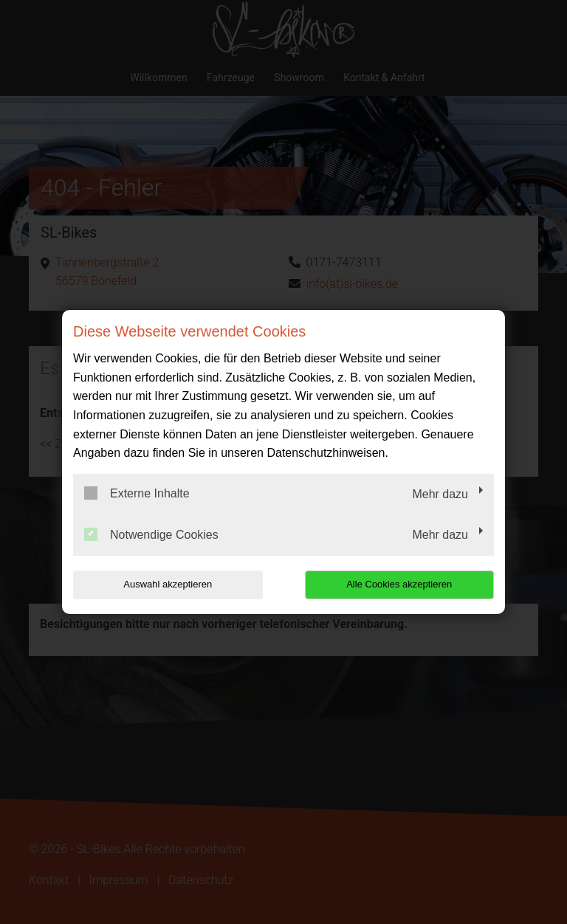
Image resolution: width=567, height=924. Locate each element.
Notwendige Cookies (151, 534)
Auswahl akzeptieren (168, 584)
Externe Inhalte (137, 493)
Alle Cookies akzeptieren (399, 584)
